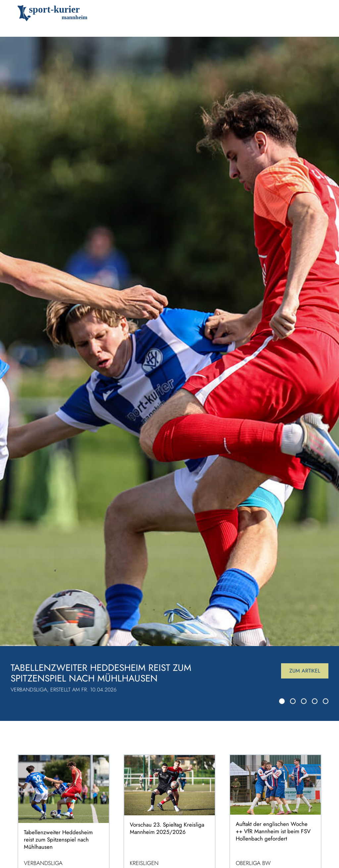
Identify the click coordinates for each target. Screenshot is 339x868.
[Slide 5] (326, 701)
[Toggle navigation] (312, 13)
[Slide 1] (282, 701)
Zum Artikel (305, 671)
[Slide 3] (304, 701)
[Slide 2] (293, 701)
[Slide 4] (315, 701)
